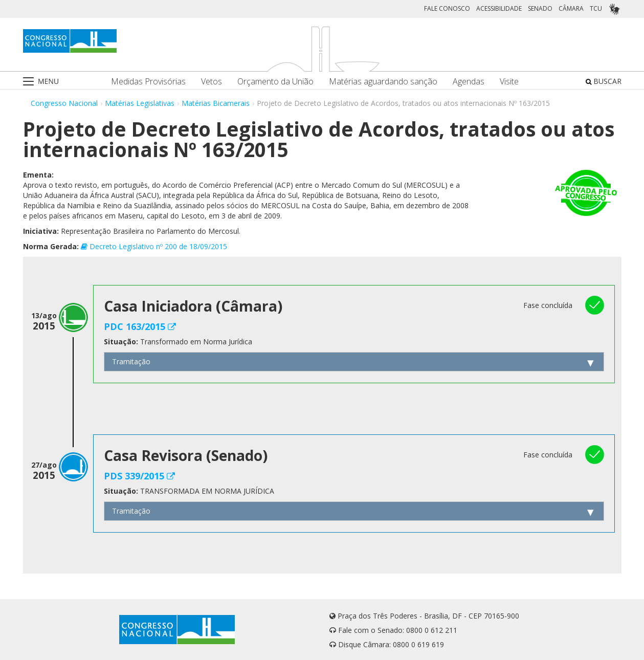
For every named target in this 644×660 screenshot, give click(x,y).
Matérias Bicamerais (216, 103)
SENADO (540, 8)
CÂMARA (571, 8)
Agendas (469, 82)
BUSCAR (604, 81)
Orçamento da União (275, 82)
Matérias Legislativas (140, 103)
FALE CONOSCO (447, 8)
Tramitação (131, 361)
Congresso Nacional (64, 103)
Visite (509, 82)
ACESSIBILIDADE (499, 8)
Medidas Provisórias (148, 82)
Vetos (212, 82)
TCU (596, 8)
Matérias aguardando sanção (383, 82)
